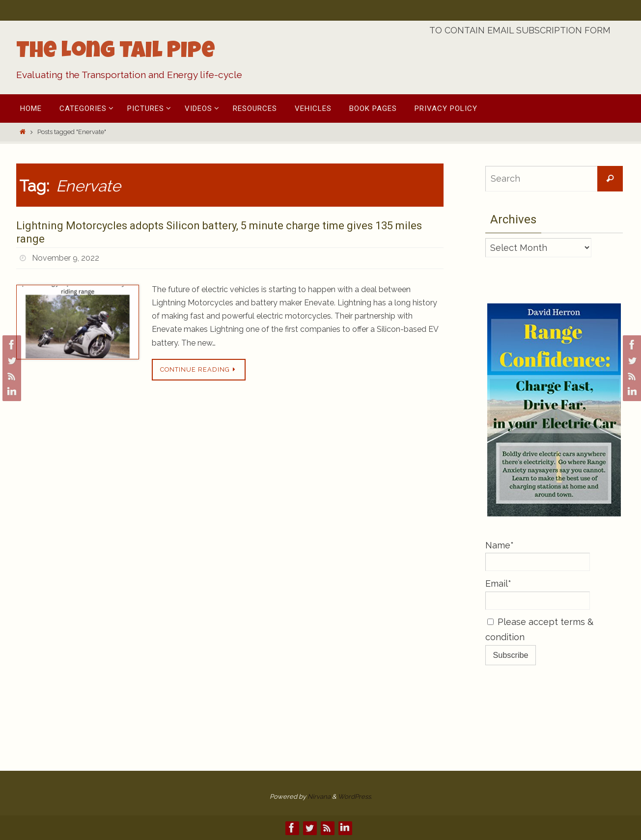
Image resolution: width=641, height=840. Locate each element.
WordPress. (355, 797)
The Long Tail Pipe (116, 53)
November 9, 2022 (66, 258)
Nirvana (319, 797)
